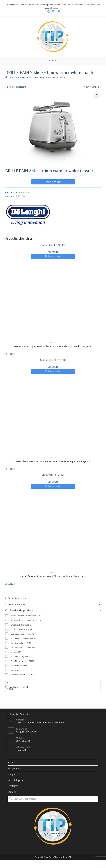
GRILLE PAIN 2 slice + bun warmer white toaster (44, 78)
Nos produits (14, 769)
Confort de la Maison (22, 630)
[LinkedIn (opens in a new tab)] (58, 11)
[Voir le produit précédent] (7, 88)
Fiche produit (53, 183)
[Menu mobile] (53, 61)
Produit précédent (18, 87)
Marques (12, 775)
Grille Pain (21, 197)
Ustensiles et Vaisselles (23, 675)
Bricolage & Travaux (21, 626)
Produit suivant (89, 87)
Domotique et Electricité (23, 635)
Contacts (12, 792)
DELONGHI (53, 253)
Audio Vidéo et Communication (26, 621)
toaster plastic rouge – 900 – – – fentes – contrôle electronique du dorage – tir (53, 347)
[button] (97, 96)
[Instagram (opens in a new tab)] (54, 11)
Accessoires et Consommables (26, 616)
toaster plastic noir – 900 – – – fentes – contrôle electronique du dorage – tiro (53, 462)
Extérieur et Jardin (21, 644)
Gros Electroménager (23, 648)
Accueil (11, 763)
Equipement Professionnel (24, 639)
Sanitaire (17, 671)
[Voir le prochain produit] (99, 88)
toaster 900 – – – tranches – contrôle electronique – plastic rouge (53, 577)
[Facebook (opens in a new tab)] (49, 11)
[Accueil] (6, 78)
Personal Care (20, 657)
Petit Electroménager (23, 662)
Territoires (13, 787)
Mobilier (16, 653)
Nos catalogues (15, 781)
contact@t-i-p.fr (24, 751)
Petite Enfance (19, 666)
